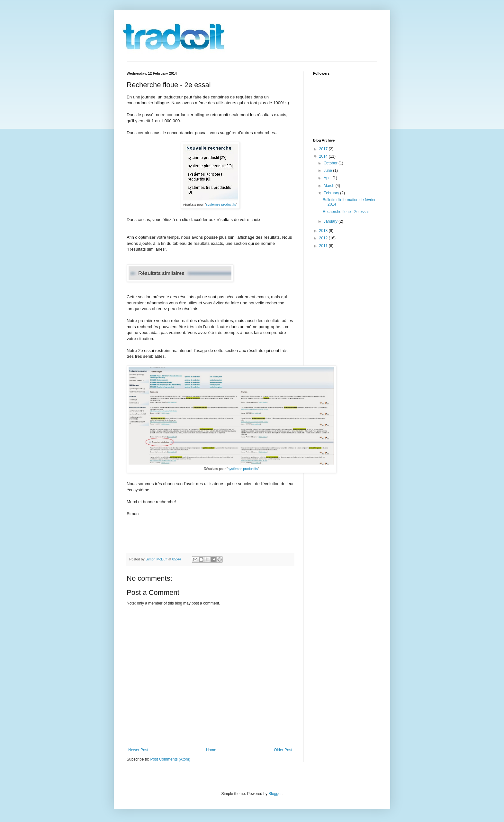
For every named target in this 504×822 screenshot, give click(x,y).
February (332, 193)
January (331, 221)
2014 (324, 156)
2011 (324, 246)
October (331, 163)
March (330, 186)
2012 (324, 238)
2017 (324, 149)
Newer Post (138, 750)
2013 (324, 231)
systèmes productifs (221, 204)
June (328, 171)
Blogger (275, 794)
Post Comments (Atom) (170, 759)
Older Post (283, 750)
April (328, 178)
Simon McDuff (157, 559)
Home (211, 750)
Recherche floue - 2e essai (346, 212)
